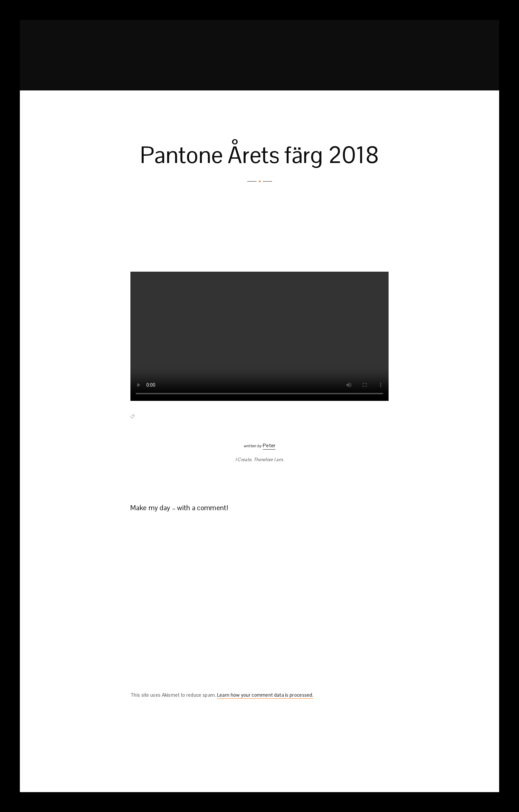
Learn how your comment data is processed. (265, 695)
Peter (269, 445)
